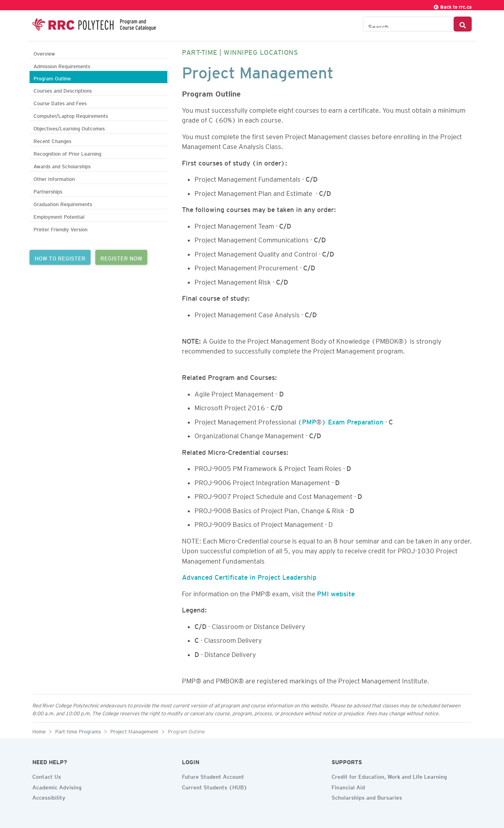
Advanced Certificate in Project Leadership (249, 576)
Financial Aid (348, 786)
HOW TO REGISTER (60, 257)
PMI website (336, 592)
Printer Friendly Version (60, 228)
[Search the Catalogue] (409, 24)
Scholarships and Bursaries (367, 796)
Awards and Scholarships (62, 165)
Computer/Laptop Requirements (71, 115)
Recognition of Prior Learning (67, 153)
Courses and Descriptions (63, 90)
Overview (44, 53)
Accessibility (49, 796)
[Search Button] (463, 24)
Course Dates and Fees (60, 102)
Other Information (54, 178)
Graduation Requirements (63, 203)
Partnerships (48, 191)
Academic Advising (57, 786)
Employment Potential (59, 216)
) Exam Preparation (353, 421)
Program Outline (52, 77)
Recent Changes (52, 140)
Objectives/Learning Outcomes (69, 127)
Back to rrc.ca (452, 6)
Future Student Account (213, 776)
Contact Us (47, 776)
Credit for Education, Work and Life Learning (389, 776)
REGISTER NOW (121, 257)
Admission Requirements (62, 65)
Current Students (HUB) (215, 786)
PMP (309, 421)
